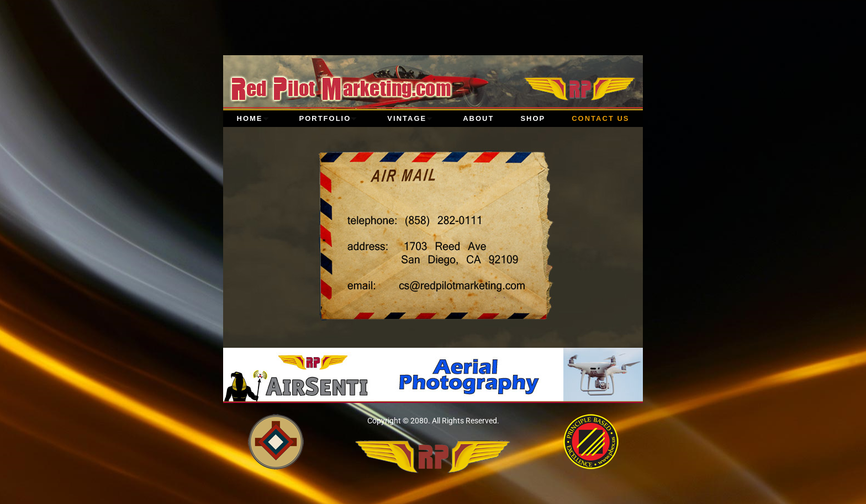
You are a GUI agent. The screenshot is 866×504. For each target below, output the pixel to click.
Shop (533, 118)
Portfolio (330, 118)
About (478, 118)
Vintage (412, 118)
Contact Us (600, 118)
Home (255, 118)
